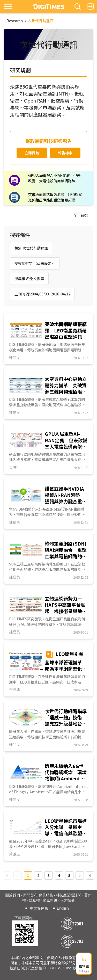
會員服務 (46, 895)
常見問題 (50, 900)
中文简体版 (39, 908)
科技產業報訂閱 (69, 895)
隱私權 (34, 900)
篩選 (81, 215)
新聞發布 (30, 895)
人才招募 (68, 900)
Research (15, 21)
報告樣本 (65, 153)
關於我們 (13, 895)
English (63, 908)
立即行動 (32, 153)
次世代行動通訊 (41, 21)
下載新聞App (25, 918)
